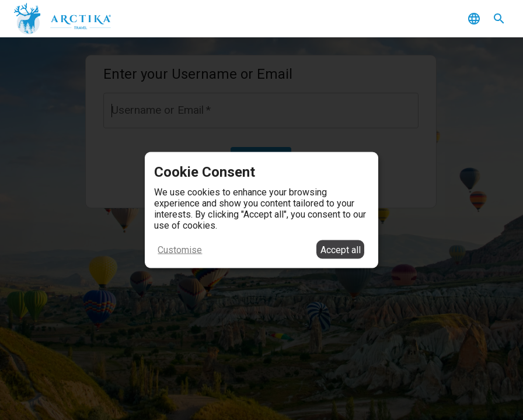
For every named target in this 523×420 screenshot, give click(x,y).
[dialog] (261, 210)
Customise (180, 249)
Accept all (341, 249)
